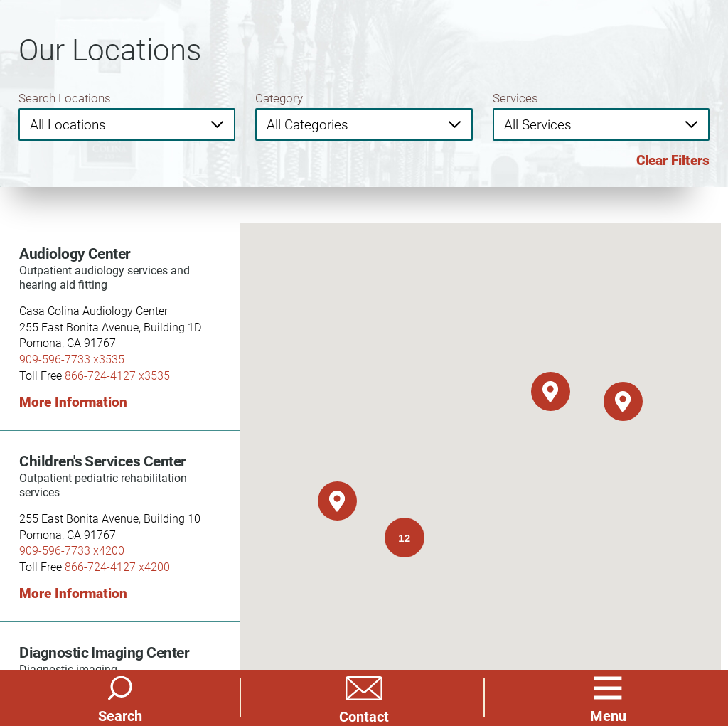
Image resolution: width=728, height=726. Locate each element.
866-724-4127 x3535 (117, 375)
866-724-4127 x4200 (117, 566)
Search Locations (65, 98)
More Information (73, 402)
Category (279, 98)
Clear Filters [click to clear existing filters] (673, 160)
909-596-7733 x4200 (72, 550)
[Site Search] (120, 698)
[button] (608, 698)
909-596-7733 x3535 (72, 359)
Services (515, 98)
